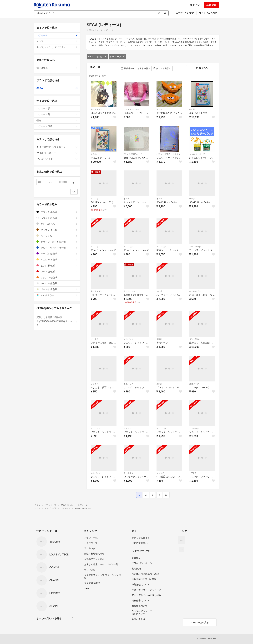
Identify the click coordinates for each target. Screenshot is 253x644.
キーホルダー (96, 109)
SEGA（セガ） (97, 57)
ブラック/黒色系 (57, 212)
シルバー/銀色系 (57, 283)
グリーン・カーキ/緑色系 (57, 242)
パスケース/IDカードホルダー (169, 154)
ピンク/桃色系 (57, 266)
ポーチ (159, 109)
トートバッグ (195, 247)
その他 (192, 109)
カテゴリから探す (185, 13)
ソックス (95, 339)
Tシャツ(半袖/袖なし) (133, 154)
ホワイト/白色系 (57, 218)
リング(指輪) (195, 339)
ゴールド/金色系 (57, 289)
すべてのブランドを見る (49, 618)
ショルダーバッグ (131, 109)
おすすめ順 (144, 68)
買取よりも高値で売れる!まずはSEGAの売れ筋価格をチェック (57, 321)
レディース (117, 57)
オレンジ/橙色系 (57, 277)
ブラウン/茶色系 (57, 230)
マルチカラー (57, 295)
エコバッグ (96, 199)
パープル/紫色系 (57, 254)
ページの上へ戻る (200, 623)
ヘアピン (127, 428)
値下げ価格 (57, 68)
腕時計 (159, 339)
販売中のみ (128, 68)
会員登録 (211, 5)
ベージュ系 (57, 236)
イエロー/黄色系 (57, 260)
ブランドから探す (208, 13)
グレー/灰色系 (57, 224)
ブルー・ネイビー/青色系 (57, 248)
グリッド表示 (162, 68)
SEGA (57, 88)
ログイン (195, 5)
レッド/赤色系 (57, 272)
